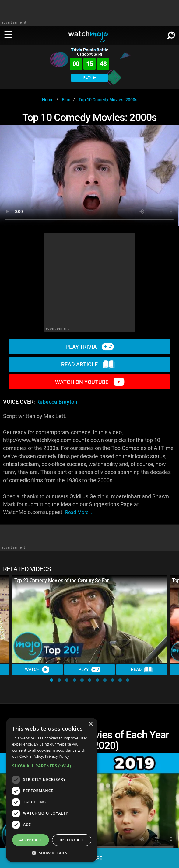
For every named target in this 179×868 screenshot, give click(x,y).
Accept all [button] (31, 840)
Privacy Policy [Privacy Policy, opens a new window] (57, 756)
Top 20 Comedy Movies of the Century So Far (62, 580)
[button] (52, 680)
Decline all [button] (72, 840)
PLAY (89, 78)
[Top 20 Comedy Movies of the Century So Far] (89, 619)
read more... (79, 512)
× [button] (91, 724)
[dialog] (52, 790)
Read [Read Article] (142, 670)
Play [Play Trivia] (89, 670)
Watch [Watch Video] (37, 670)
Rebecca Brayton (57, 402)
